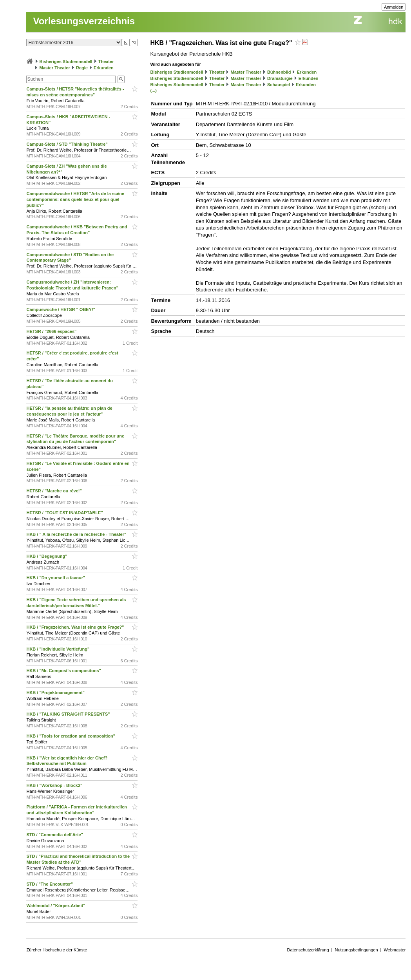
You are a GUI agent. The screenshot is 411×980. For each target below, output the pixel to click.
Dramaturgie (280, 78)
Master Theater (55, 68)
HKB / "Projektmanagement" (56, 693)
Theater (106, 61)
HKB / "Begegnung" (47, 556)
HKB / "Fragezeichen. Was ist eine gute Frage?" (76, 627)
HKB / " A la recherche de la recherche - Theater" (77, 534)
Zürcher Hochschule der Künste (57, 950)
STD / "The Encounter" (50, 884)
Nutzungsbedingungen (356, 950)
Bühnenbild (279, 72)
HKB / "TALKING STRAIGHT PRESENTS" (69, 714)
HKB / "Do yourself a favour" (56, 578)
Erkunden (104, 68)
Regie (82, 68)
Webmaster (395, 950)
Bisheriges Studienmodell (66, 61)
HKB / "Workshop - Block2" (55, 785)
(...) (153, 90)
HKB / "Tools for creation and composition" (71, 736)
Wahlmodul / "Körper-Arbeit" (56, 906)
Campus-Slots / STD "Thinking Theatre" (67, 144)
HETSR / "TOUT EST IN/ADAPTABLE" (65, 513)
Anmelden (394, 7)
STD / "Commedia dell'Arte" (55, 835)
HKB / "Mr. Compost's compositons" (64, 671)
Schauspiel (279, 85)
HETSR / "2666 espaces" (52, 331)
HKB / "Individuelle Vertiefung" (58, 649)
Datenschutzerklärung (308, 950)
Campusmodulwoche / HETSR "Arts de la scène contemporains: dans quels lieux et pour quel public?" (75, 199)
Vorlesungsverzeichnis (84, 21)
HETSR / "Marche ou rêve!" (54, 491)
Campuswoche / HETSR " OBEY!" (61, 309)
